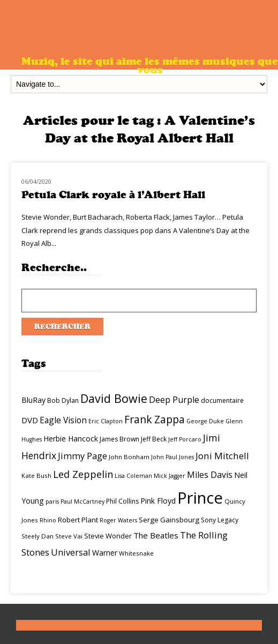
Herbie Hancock (71, 439)
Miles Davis (210, 475)
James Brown (119, 439)
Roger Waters (118, 520)
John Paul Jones (172, 457)
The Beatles (156, 535)
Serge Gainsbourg (169, 520)
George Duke (205, 421)
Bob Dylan (63, 400)
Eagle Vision (63, 420)
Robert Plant (78, 520)
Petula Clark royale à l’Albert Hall (113, 195)
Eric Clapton (106, 421)
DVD (30, 420)
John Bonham (129, 457)
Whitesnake (136, 553)
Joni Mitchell (222, 456)
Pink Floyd (158, 501)
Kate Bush (36, 475)
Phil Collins (122, 501)
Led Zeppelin (83, 474)
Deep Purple (174, 400)
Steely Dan (37, 536)
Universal (71, 552)
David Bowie (114, 398)
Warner (105, 553)
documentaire (222, 400)
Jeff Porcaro (185, 439)
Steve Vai (69, 536)
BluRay (33, 400)
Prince (200, 498)
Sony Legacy (220, 520)
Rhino (48, 520)
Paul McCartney (82, 501)
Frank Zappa (155, 420)
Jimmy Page (82, 456)
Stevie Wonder (108, 536)
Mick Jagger (170, 476)
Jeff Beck (154, 439)
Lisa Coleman (133, 476)
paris (52, 501)
